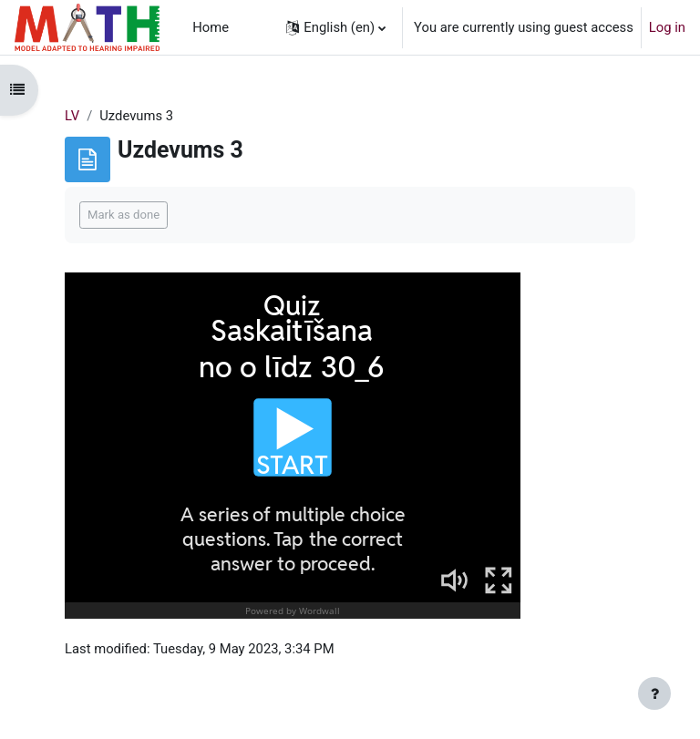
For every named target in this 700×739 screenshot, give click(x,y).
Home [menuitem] (211, 27)
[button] (336, 27)
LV (72, 116)
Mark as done (124, 215)
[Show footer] (654, 693)
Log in (667, 27)
